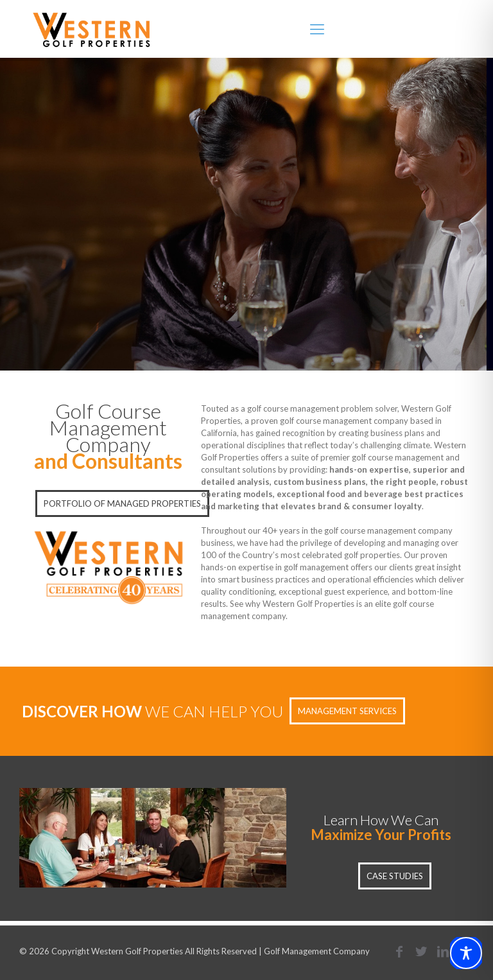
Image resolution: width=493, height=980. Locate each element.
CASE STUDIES (395, 876)
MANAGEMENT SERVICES (347, 711)
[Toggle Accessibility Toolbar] (466, 953)
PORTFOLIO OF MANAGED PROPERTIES (122, 503)
